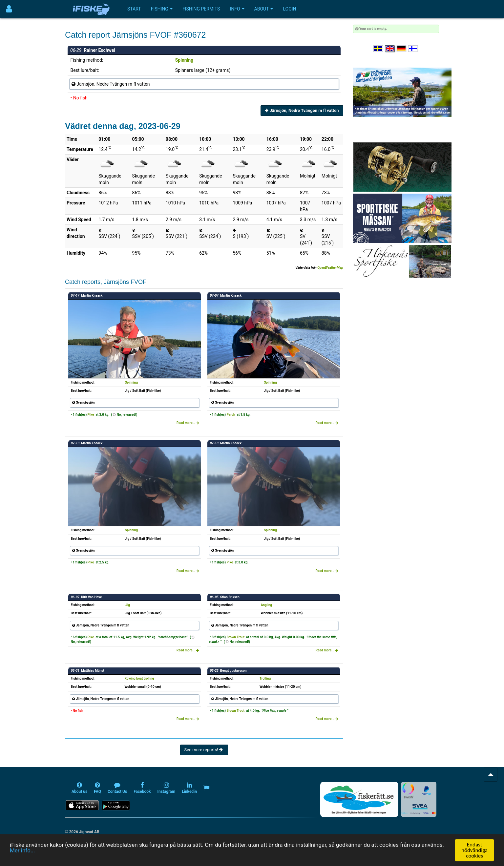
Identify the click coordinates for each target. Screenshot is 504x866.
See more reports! (204, 750)
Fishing (162, 9)
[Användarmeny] (9, 9)
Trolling (265, 678)
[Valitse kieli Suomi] (413, 49)
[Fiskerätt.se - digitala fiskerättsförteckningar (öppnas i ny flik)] (359, 799)
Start (134, 9)
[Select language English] (390, 49)
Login (289, 9)
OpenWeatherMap (330, 268)
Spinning (184, 60)
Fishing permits (201, 9)
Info (237, 9)
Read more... (188, 423)
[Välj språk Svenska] (379, 49)
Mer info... (22, 859)
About (264, 9)
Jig (128, 605)
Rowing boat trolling (139, 678)
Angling (267, 605)
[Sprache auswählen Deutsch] (402, 49)
